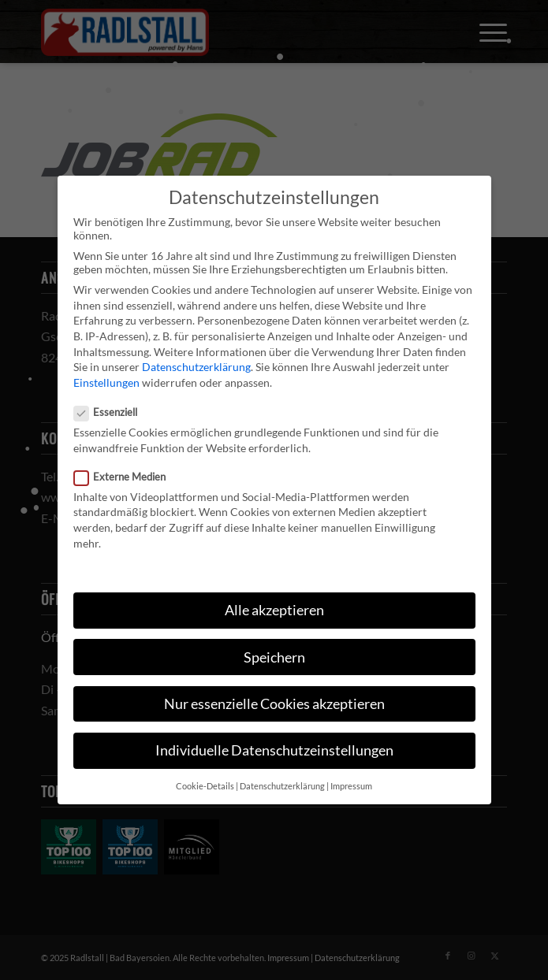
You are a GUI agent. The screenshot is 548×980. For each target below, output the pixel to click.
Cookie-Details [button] (205, 786)
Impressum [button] (351, 786)
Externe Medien (127, 477)
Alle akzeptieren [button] (274, 610)
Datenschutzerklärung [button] (282, 786)
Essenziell (112, 412)
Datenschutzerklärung (196, 367)
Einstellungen (106, 382)
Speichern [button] (274, 657)
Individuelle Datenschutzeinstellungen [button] (274, 750)
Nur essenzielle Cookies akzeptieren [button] (274, 704)
